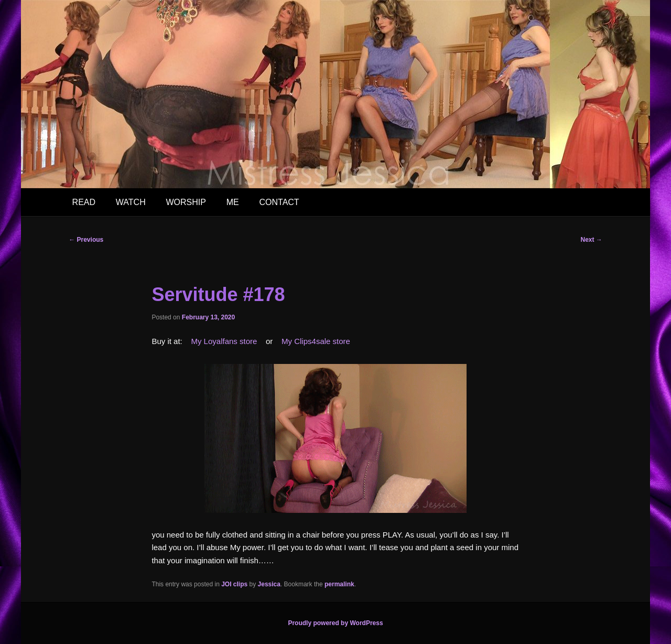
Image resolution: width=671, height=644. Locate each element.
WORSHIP (186, 202)
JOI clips (234, 584)
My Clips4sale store (316, 341)
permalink (339, 584)
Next (591, 240)
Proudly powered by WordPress (335, 623)
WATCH (131, 202)
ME (233, 202)
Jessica (269, 584)
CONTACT (279, 202)
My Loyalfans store (224, 341)
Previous (86, 240)
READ (84, 202)
